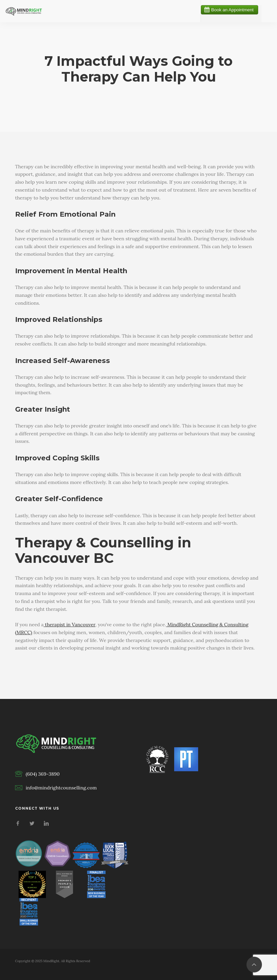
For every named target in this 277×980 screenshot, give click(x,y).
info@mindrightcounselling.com (61, 788)
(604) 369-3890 (43, 774)
